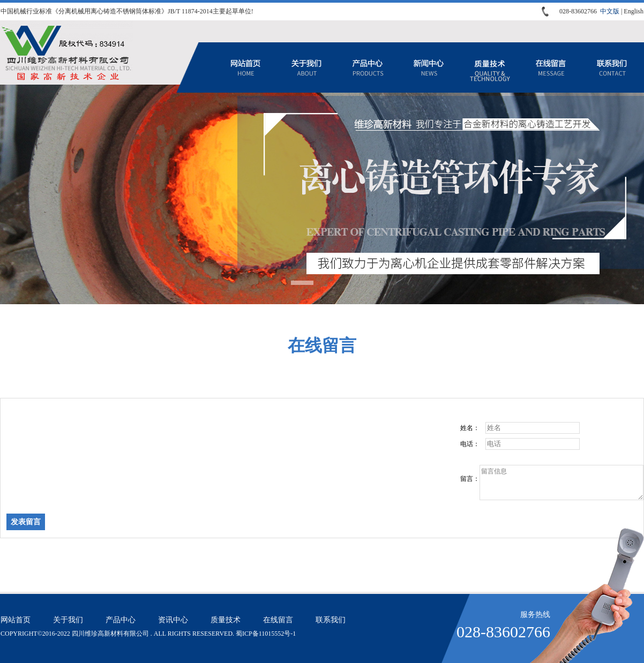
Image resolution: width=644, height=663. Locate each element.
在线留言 (551, 67)
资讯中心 (429, 67)
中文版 (610, 11)
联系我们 (612, 67)
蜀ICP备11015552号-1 (266, 634)
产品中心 (368, 67)
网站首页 (245, 67)
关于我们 (306, 67)
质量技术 (490, 67)
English (634, 11)
